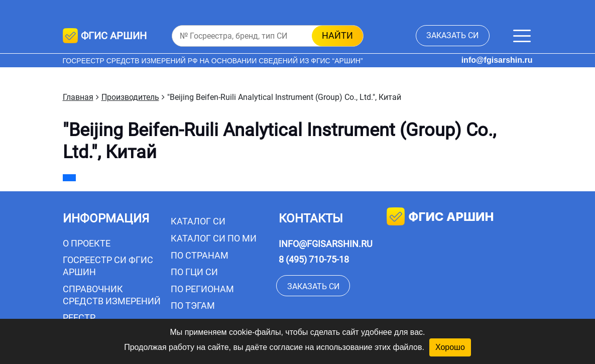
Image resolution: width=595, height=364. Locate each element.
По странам (200, 255)
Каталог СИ (198, 221)
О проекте (87, 243)
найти (337, 35)
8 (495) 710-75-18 (314, 259)
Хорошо (450, 347)
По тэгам (193, 306)
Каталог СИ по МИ (214, 238)
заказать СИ (452, 35)
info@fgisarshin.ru (497, 60)
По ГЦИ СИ (194, 272)
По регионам (202, 289)
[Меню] (522, 36)
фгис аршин (440, 218)
